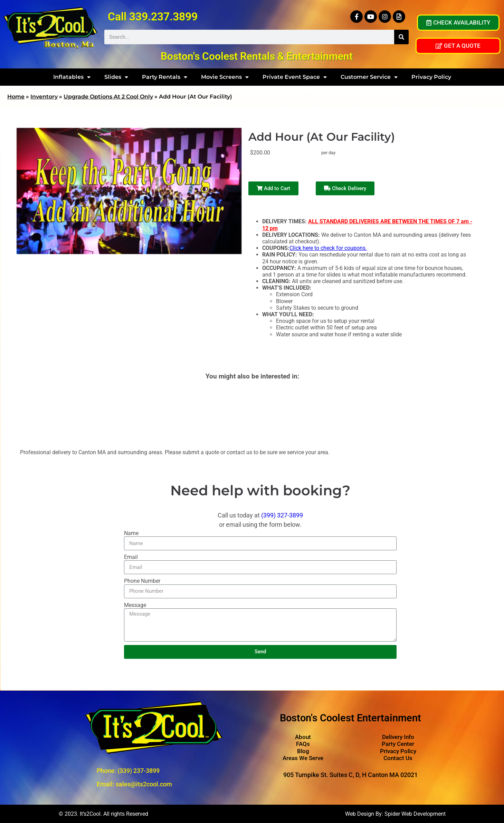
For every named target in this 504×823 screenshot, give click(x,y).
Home (16, 97)
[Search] (401, 37)
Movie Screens (225, 77)
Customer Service (369, 77)
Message (135, 605)
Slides (116, 77)
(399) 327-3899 (282, 515)
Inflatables (72, 77)
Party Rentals (165, 77)
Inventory (44, 97)
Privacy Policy (431, 77)
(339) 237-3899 (139, 771)
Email (131, 557)
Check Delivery (345, 188)
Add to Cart (273, 188)
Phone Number (142, 581)
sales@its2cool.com (144, 784)
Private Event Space (295, 77)
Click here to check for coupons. (328, 248)
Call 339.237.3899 (153, 17)
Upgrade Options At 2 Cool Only (108, 97)
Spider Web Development (415, 814)
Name (131, 533)
